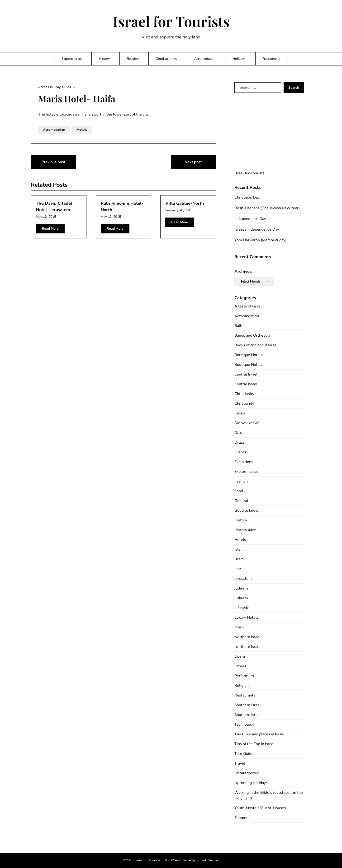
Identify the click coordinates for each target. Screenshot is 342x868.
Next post (193, 162)
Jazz (238, 569)
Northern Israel (247, 637)
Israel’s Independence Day (257, 229)
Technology (244, 724)
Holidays (239, 59)
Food (239, 491)
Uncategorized (247, 773)
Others (240, 666)
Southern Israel (248, 705)
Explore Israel (72, 59)
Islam (239, 549)
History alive (245, 530)
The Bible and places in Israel (259, 734)
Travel (240, 763)
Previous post (53, 162)
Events (240, 452)
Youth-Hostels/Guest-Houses (260, 808)
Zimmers (242, 818)
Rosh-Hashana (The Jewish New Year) (267, 208)
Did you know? (247, 423)
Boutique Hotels (249, 355)
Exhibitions (244, 462)
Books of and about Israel (256, 345)
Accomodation (205, 59)
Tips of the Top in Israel (254, 744)
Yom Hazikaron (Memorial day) (260, 240)
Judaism (241, 588)
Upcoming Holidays (251, 783)
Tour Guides (245, 754)
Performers (244, 676)
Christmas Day (247, 197)
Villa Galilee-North (185, 203)
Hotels (82, 130)
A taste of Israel (248, 306)
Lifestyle (242, 608)
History (104, 59)
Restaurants (272, 59)
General (241, 501)
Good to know (166, 59)
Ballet (240, 326)
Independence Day (250, 219)
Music (239, 627)
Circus (240, 413)
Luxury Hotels (247, 617)
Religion (133, 59)
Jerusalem (243, 579)
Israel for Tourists (171, 21)
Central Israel (246, 374)
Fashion (241, 481)
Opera (240, 656)
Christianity (244, 394)
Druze (240, 433)
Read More (50, 229)
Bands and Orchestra (252, 335)
